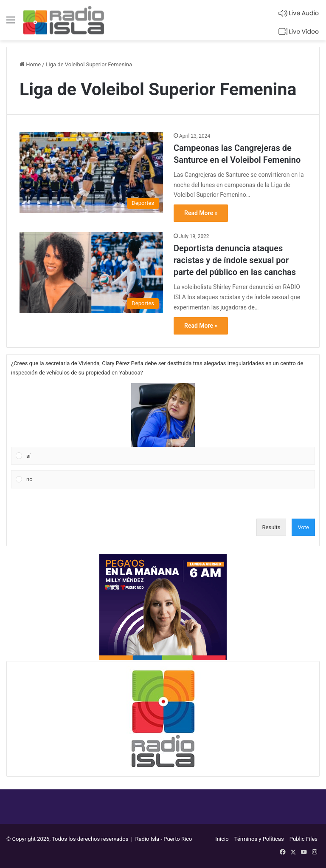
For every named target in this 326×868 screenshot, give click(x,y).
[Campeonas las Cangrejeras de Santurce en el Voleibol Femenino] (91, 172)
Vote (303, 527)
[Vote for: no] (163, 479)
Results (271, 527)
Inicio (222, 839)
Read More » (201, 213)
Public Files (304, 839)
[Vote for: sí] (163, 424)
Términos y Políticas (259, 839)
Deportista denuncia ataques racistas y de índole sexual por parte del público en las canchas (235, 260)
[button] (163, 415)
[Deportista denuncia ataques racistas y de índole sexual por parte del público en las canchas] (91, 273)
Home (30, 64)
